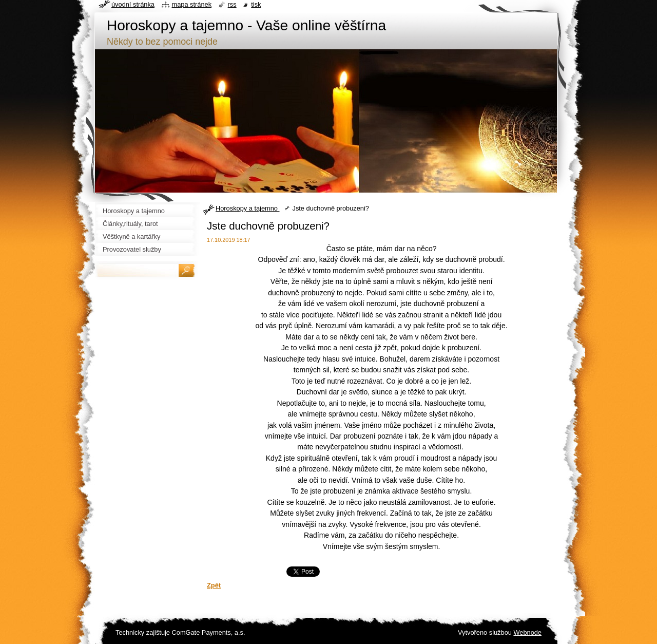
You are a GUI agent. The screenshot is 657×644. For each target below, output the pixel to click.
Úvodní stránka (133, 4)
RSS (232, 4)
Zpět (214, 585)
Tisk (256, 4)
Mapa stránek (192, 4)
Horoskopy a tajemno (247, 208)
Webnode (527, 632)
